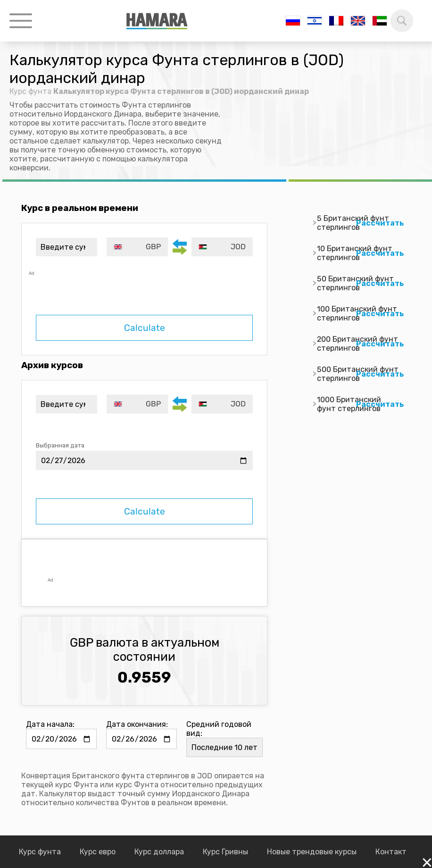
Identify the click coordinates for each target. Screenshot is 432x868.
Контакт (391, 852)
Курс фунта (30, 91)
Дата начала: (50, 724)
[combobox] (137, 247)
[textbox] (137, 247)
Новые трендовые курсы (312, 852)
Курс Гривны (225, 852)
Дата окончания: (137, 724)
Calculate (145, 328)
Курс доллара (159, 852)
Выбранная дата (60, 445)
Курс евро (98, 852)
